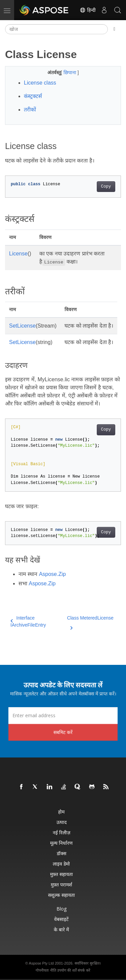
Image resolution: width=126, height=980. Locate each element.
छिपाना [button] (71, 72)
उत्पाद (61, 822)
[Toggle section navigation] (114, 29)
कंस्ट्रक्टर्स (33, 96)
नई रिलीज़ (61, 832)
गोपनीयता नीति (46, 970)
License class (40, 83)
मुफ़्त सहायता (61, 874)
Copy (106, 187)
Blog (61, 909)
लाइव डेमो (61, 864)
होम (61, 812)
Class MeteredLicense (90, 622)
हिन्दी (88, 10)
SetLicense (22, 326)
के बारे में (61, 929)
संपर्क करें (84, 970)
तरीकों (30, 110)
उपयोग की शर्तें (67, 970)
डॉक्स (61, 853)
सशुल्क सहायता (61, 895)
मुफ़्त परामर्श (61, 885)
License (18, 254)
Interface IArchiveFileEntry (28, 621)
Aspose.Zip (52, 574)
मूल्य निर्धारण (61, 843)
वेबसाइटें (61, 919)
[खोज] (56, 29)
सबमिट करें (63, 732)
